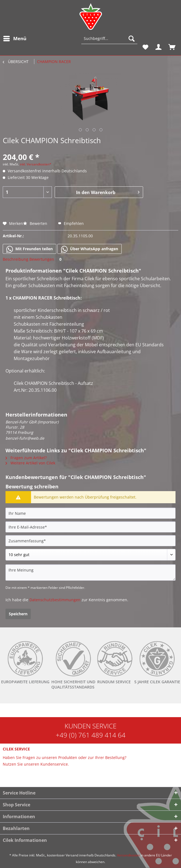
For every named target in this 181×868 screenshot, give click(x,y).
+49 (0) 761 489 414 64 (91, 735)
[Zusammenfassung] (90, 541)
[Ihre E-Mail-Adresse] (90, 527)
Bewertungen (46, 259)
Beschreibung (16, 259)
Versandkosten (128, 855)
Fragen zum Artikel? (26, 458)
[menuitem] (15, 39)
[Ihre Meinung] (90, 572)
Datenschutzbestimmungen (55, 600)
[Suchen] (132, 39)
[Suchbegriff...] (109, 39)
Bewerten (36, 223)
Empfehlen (71, 223)
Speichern (18, 614)
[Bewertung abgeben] (90, 555)
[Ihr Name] (90, 513)
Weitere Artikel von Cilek (30, 463)
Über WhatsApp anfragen (90, 249)
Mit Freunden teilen (30, 249)
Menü (15, 38)
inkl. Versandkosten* (36, 164)
